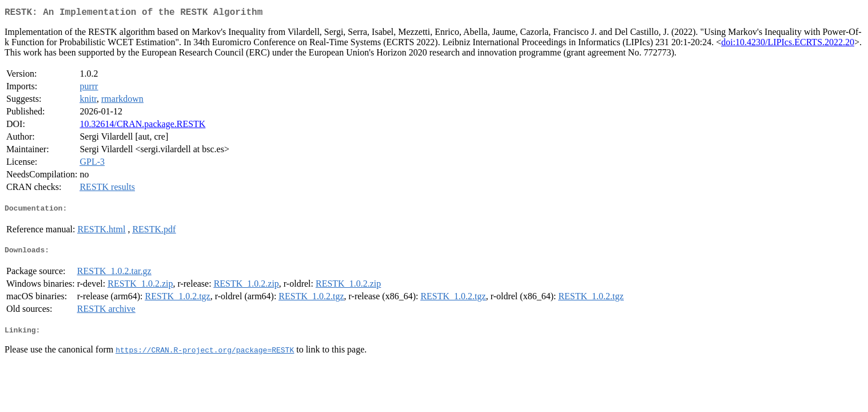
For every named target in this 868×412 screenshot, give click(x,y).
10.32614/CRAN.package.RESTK (142, 126)
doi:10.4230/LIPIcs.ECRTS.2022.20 (788, 44)
